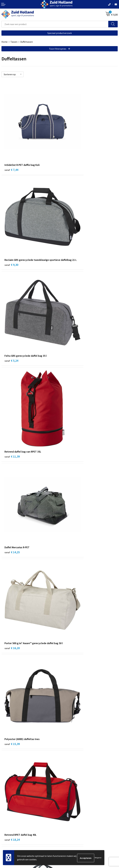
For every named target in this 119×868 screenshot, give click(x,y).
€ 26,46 (12, 590)
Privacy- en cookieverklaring (15, 830)
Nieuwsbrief (67, 763)
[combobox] (55, 24)
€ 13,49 (70, 515)
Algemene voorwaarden (13, 826)
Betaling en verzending (72, 768)
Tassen (14, 42)
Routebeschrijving (70, 772)
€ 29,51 (12, 511)
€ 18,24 (70, 368)
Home (4, 42)
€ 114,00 (13, 733)
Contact (65, 759)
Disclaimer (7, 835)
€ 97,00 (70, 662)
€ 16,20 (70, 296)
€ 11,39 (70, 220)
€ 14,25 (12, 292)
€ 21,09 (12, 439)
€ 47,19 (12, 662)
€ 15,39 (12, 368)
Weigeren (98, 858)
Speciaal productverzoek (60, 33)
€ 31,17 (70, 586)
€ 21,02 (70, 439)
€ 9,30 (70, 149)
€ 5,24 (11, 220)
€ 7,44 (11, 145)
